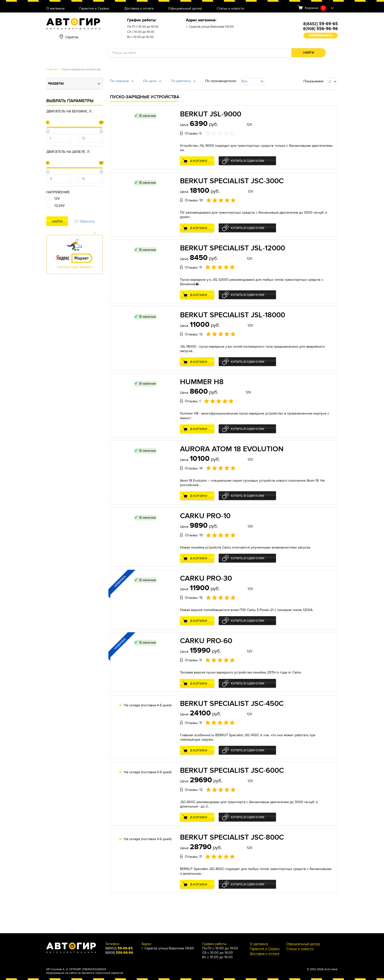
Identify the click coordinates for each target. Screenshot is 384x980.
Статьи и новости (230, 9)
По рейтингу (181, 81)
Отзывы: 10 (194, 200)
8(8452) (320, 24)
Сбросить (87, 221)
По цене (150, 81)
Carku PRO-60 (206, 641)
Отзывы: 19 (194, 535)
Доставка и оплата (139, 9)
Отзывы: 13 (194, 334)
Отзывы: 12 (194, 790)
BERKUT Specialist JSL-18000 (233, 315)
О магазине (55, 9)
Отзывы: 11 (193, 267)
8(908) (320, 29)
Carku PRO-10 (205, 516)
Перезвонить (321, 36)
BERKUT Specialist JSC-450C (232, 704)
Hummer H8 (202, 382)
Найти (309, 53)
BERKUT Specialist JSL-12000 (233, 248)
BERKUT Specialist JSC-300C (232, 181)
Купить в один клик (248, 161)
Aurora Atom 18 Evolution (232, 449)
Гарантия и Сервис (94, 9)
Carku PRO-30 (206, 578)
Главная (52, 69)
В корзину (199, 161)
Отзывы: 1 (193, 401)
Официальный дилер (185, 9)
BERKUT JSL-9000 (211, 114)
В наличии (148, 116)
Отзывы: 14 (194, 468)
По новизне (119, 81)
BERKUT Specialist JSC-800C (232, 837)
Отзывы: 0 (193, 133)
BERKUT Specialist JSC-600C (232, 771)
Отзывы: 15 (194, 598)
